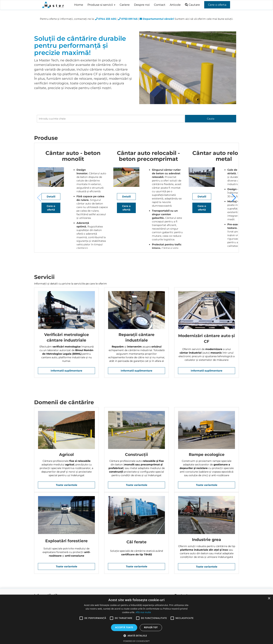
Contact (160, 5)
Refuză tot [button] (151, 627)
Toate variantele (67, 485)
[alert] (136, 619)
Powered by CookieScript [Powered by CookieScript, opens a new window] (137, 641)
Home (79, 5)
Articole (175, 5)
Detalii (77, 230)
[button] (234, 198)
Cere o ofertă (77, 240)
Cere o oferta (217, 5)
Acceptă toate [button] (124, 627)
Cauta (211, 119)
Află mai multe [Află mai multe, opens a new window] (143, 612)
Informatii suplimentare (66, 371)
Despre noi (142, 5)
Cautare (192, 5)
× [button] (269, 598)
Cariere (125, 5)
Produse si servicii (101, 5)
